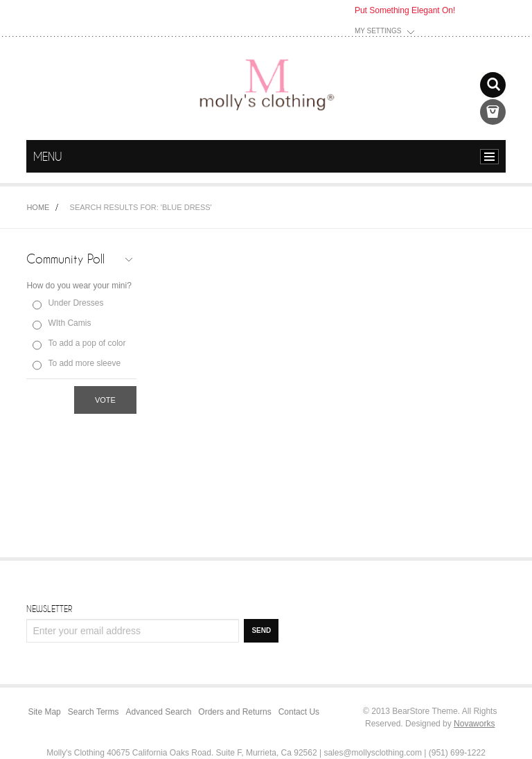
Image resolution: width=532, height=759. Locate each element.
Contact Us (299, 712)
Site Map (44, 712)
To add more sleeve (84, 363)
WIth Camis (69, 323)
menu (493, 157)
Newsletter (49, 609)
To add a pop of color (87, 343)
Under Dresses (76, 303)
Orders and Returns (234, 712)
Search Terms (94, 712)
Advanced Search (159, 712)
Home (38, 207)
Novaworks (474, 724)
